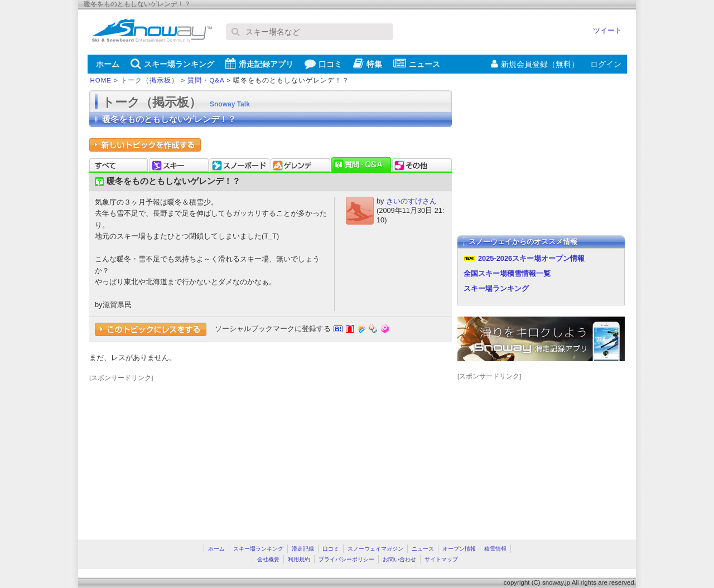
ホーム (108, 64)
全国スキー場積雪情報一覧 (507, 273)
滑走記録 (303, 549)
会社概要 (268, 559)
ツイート (607, 30)
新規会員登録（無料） (535, 64)
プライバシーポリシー (346, 559)
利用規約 (299, 559)
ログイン (606, 64)
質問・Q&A (206, 80)
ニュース (417, 64)
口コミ (323, 64)
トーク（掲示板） (149, 80)
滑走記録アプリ (259, 64)
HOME (101, 80)
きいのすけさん (411, 201)
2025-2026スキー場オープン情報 (531, 258)
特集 (368, 64)
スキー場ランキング (172, 64)
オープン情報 (459, 549)
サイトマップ (441, 559)
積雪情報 (495, 549)
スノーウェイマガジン (375, 549)
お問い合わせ (399, 559)
